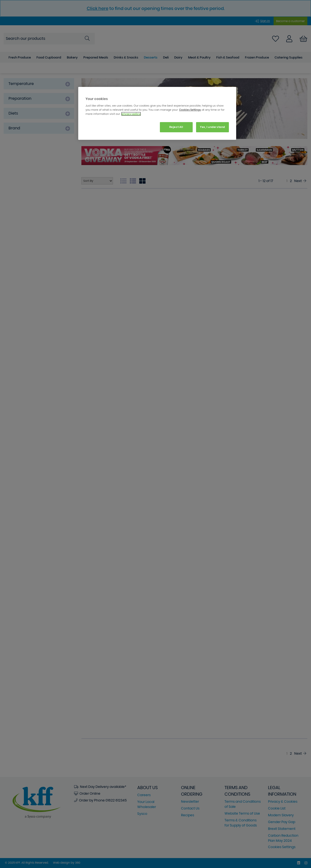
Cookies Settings (190, 110)
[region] (157, 113)
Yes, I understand (212, 127)
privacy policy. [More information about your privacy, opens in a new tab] (131, 114)
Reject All (176, 127)
